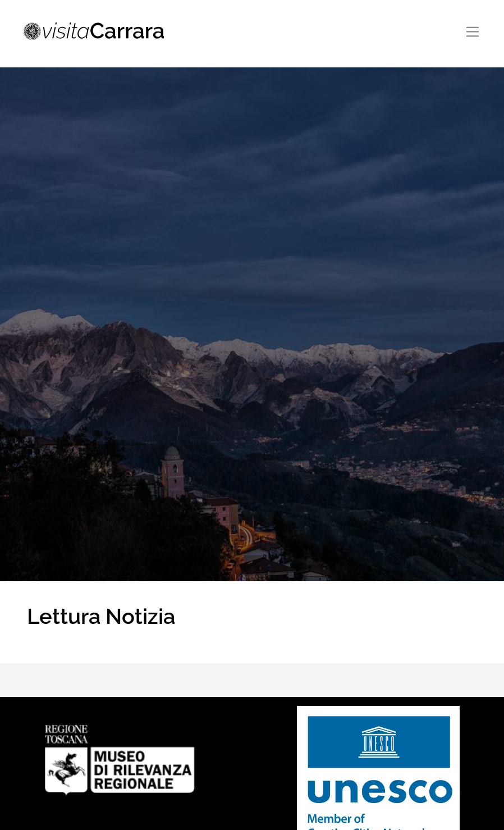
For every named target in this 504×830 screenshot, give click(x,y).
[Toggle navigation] (473, 32)
